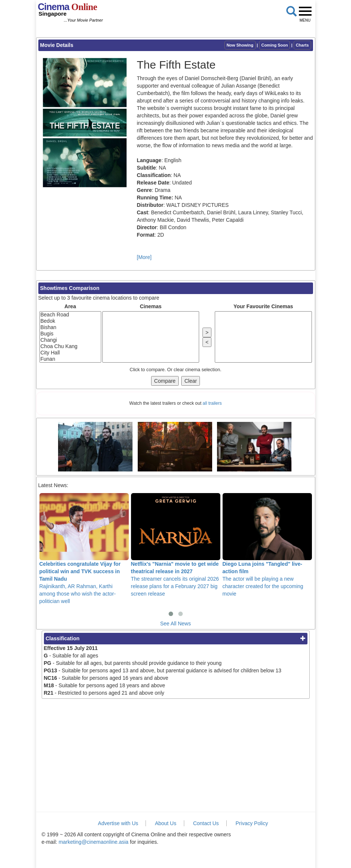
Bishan (70, 327)
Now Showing (240, 45)
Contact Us (206, 823)
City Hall (70, 353)
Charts (302, 45)
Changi (70, 340)
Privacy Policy (252, 823)
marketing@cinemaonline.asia (93, 842)
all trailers (212, 403)
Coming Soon (275, 45)
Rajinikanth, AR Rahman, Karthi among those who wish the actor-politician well (84, 549)
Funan (70, 359)
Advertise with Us (118, 823)
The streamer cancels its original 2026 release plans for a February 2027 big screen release (176, 545)
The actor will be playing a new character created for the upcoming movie (267, 545)
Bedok (70, 321)
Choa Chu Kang (70, 346)
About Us (166, 823)
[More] (144, 257)
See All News (175, 624)
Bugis (70, 334)
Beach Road (70, 315)
